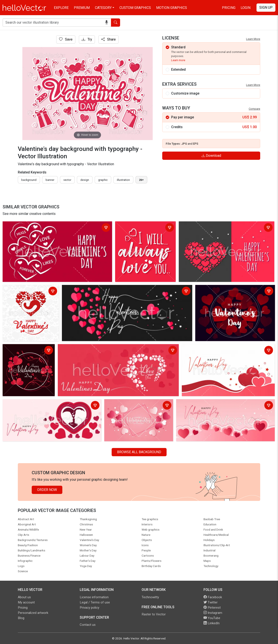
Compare (254, 109)
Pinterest (212, 608)
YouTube (212, 618)
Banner (50, 180)
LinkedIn (212, 623)
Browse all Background (139, 452)
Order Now (47, 490)
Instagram (213, 613)
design (85, 180)
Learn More (253, 39)
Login (246, 8)
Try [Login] (87, 39)
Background (29, 180)
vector (67, 180)
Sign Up (266, 7)
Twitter (211, 602)
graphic (103, 180)
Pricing (229, 8)
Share (108, 39)
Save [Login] (66, 39)
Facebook (213, 597)
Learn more (178, 60)
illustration (123, 180)
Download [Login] (211, 156)
